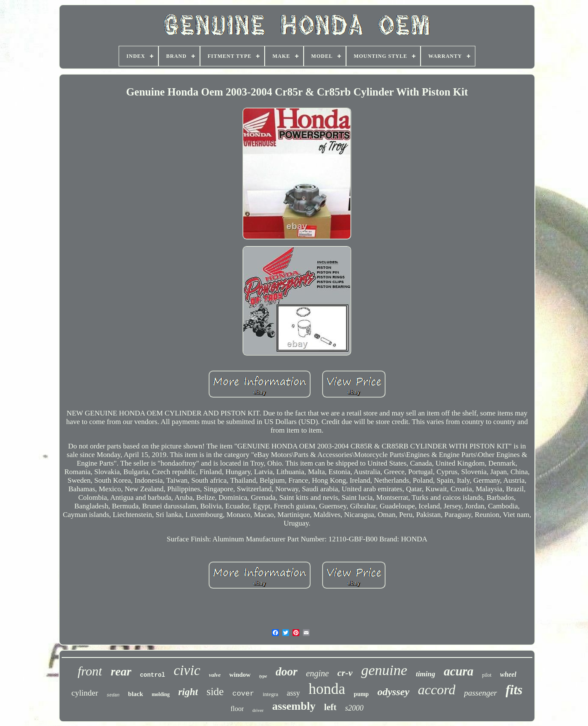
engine (318, 673)
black (136, 694)
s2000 (354, 708)
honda (327, 689)
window (240, 675)
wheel (508, 674)
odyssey (393, 692)
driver (258, 710)
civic (187, 670)
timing (425, 674)
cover (243, 694)
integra (270, 694)
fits (514, 690)
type (263, 676)
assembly (294, 706)
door (287, 672)
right (188, 692)
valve (215, 675)
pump (361, 694)
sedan (113, 695)
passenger (480, 693)
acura (458, 671)
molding (161, 694)
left (330, 707)
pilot (487, 675)
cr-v (345, 673)
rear (121, 671)
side (215, 692)
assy (294, 693)
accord (437, 690)
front (90, 671)
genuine (384, 670)
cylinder (85, 693)
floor (237, 709)
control (153, 675)
